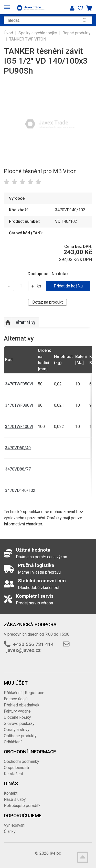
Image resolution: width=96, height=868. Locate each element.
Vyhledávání (15, 825)
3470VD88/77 (18, 469)
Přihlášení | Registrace (24, 693)
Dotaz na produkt (47, 302)
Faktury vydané (17, 711)
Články (10, 831)
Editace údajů (16, 699)
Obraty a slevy (17, 730)
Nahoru (8, 322)
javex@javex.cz (24, 650)
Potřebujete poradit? (22, 806)
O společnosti (16, 768)
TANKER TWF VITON (28, 39)
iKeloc (55, 853)
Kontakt (11, 793)
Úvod (8, 33)
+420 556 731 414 (33, 644)
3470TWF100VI (19, 427)
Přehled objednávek (22, 705)
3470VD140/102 (20, 490)
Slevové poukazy (19, 724)
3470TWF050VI (19, 384)
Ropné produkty (77, 33)
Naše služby (15, 799)
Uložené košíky (17, 717)
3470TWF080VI (19, 405)
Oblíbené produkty (20, 736)
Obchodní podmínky (22, 761)
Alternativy (25, 322)
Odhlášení (13, 742)
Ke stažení (13, 774)
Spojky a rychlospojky (38, 33)
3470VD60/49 (18, 448)
